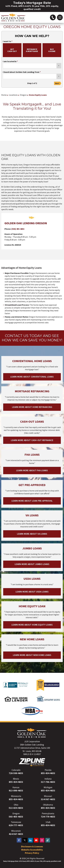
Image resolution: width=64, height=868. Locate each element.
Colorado (16, 770)
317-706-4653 (48, 782)
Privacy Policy (32, 853)
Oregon (23, 95)
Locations (13, 95)
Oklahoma (48, 805)
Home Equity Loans (38, 95)
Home (4, 95)
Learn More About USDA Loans (32, 592)
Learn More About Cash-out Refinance (32, 440)
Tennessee (16, 822)
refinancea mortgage (32, 50)
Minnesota (16, 796)
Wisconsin (16, 831)
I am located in (10, 61)
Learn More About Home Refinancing (32, 407)
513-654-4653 (16, 808)
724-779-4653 (48, 817)
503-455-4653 (16, 817)
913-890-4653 (16, 791)
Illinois (16, 779)
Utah (48, 822)
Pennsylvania (48, 813)
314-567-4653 (48, 799)
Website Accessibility (32, 850)
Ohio (16, 805)
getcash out (12, 50)
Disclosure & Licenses (32, 846)
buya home (52, 50)
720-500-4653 (16, 773)
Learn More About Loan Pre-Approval (32, 501)
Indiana (48, 779)
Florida (48, 770)
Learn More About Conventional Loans (32, 377)
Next (57, 83)
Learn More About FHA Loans (32, 470)
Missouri (48, 796)
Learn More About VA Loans (32, 534)
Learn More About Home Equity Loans (32, 625)
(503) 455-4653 (18, 229)
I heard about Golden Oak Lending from (21, 72)
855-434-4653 (48, 773)
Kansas (16, 787)
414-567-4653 (16, 834)
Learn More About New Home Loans (32, 655)
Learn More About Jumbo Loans (32, 564)
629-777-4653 (16, 825)
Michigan (48, 787)
